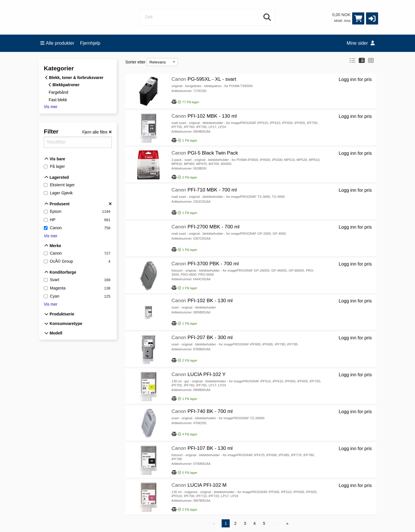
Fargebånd (59, 92)
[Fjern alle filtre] (97, 132)
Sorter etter (135, 62)
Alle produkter (57, 43)
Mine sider (361, 43)
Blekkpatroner (64, 85)
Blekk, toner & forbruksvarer (74, 78)
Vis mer (51, 107)
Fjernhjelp (90, 43)
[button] (372, 18)
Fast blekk (58, 100)
